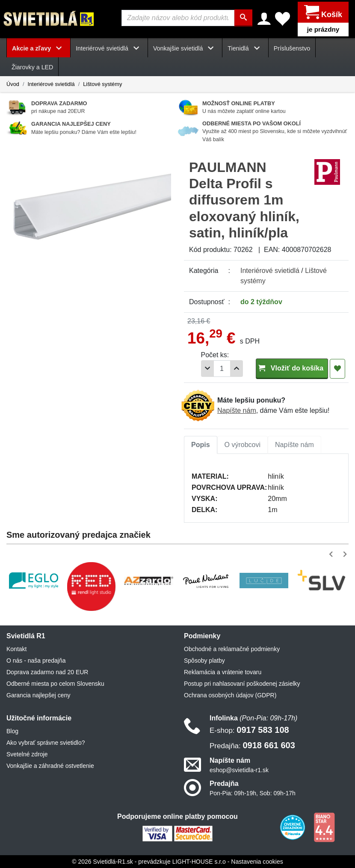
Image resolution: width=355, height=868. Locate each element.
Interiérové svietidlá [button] (109, 48)
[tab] (201, 444)
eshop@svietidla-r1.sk (239, 770)
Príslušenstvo (292, 48)
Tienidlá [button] (245, 48)
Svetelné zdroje (27, 754)
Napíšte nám (237, 410)
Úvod (13, 84)
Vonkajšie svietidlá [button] (185, 48)
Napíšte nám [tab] (294, 444)
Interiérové (270, 270)
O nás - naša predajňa (36, 660)
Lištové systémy (102, 84)
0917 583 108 (249, 729)
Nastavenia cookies (257, 861)
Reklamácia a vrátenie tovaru (223, 672)
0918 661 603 (252, 745)
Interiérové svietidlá (51, 84)
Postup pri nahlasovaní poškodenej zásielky (242, 683)
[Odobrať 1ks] (207, 369)
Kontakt (16, 649)
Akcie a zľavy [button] (38, 48)
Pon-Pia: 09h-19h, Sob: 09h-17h (253, 793)
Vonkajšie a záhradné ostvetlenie (50, 765)
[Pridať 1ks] (237, 369)
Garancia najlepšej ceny (38, 695)
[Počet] (222, 369)
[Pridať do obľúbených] (337, 368)
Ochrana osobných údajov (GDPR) (230, 695)
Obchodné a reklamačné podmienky (232, 649)
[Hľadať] (244, 18)
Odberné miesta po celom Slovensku (55, 683)
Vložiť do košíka (292, 368)
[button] (333, 554)
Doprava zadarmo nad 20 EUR (47, 672)
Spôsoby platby (204, 660)
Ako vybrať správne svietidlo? (46, 742)
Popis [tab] (201, 444)
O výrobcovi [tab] (243, 444)
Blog (12, 731)
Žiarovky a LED (32, 67)
